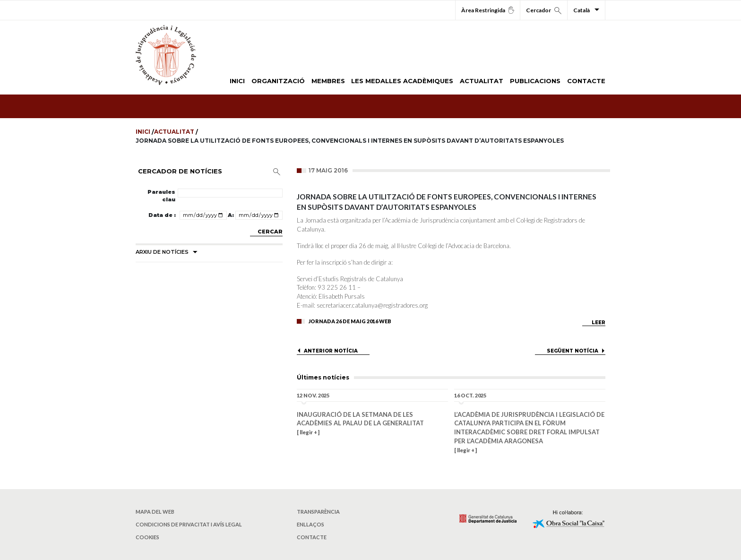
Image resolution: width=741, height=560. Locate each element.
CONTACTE (586, 81)
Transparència (318, 512)
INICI (237, 81)
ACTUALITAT (482, 81)
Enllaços (310, 524)
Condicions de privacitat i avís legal (189, 524)
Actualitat (175, 132)
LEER (599, 323)
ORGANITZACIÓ (278, 81)
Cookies (147, 537)
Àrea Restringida (488, 10)
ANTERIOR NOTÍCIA (331, 351)
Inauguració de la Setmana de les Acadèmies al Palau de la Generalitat (360, 419)
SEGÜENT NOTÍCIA (573, 351)
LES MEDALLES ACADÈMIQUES (402, 81)
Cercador (544, 10)
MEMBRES (328, 81)
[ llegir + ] (308, 432)
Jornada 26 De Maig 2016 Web (350, 321)
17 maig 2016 (328, 170)
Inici (144, 132)
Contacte (312, 537)
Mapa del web (155, 512)
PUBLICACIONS (535, 81)
